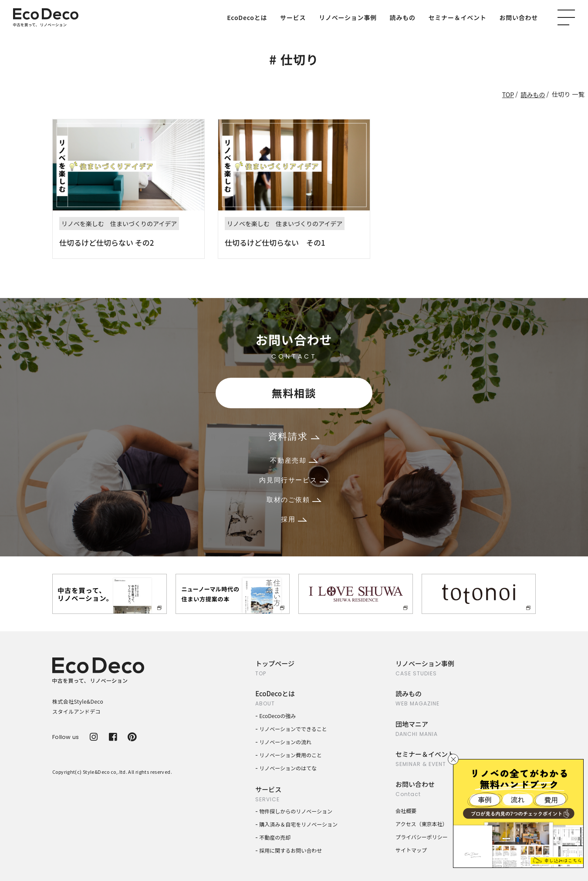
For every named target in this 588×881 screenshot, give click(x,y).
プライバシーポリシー (422, 837)
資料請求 (294, 436)
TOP (508, 95)
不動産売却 (294, 460)
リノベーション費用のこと (291, 755)
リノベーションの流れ (285, 742)
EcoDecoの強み (277, 716)
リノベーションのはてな (288, 768)
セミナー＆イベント (458, 17)
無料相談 (294, 393)
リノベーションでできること (293, 729)
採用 (294, 519)
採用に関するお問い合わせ (291, 850)
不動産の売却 (275, 837)
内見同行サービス (294, 480)
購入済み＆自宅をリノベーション (298, 824)
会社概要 (406, 811)
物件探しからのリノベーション (296, 811)
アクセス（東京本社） (421, 824)
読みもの (403, 17)
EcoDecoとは (247, 17)
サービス (293, 17)
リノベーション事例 (348, 17)
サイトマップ (411, 850)
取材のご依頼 (294, 500)
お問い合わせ (519, 17)
